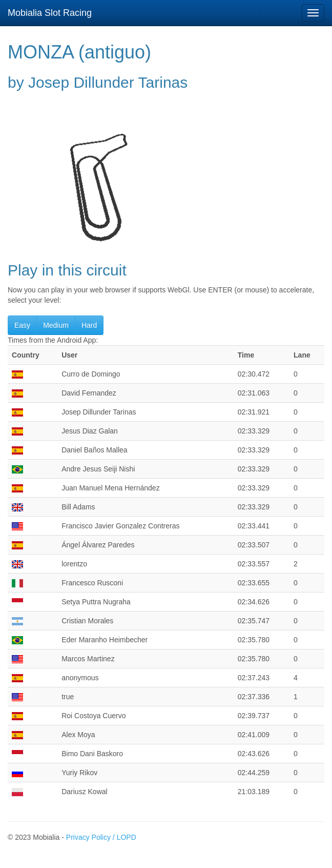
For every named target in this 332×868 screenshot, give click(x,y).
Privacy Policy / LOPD (101, 837)
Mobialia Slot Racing (50, 13)
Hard (89, 325)
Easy (22, 325)
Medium (56, 325)
